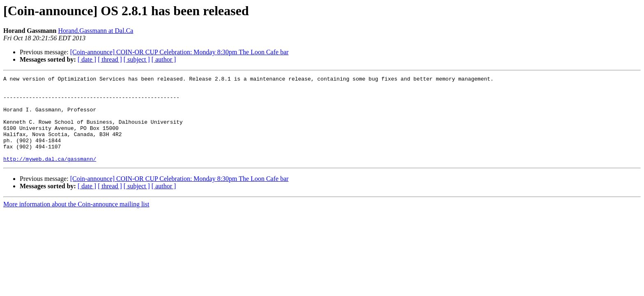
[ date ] (87, 59)
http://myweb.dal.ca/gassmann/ (50, 176)
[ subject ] (137, 59)
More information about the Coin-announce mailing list (76, 221)
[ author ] (164, 59)
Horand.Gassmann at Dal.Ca (95, 31)
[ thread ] (110, 59)
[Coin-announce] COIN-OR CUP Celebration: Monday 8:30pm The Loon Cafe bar (179, 52)
